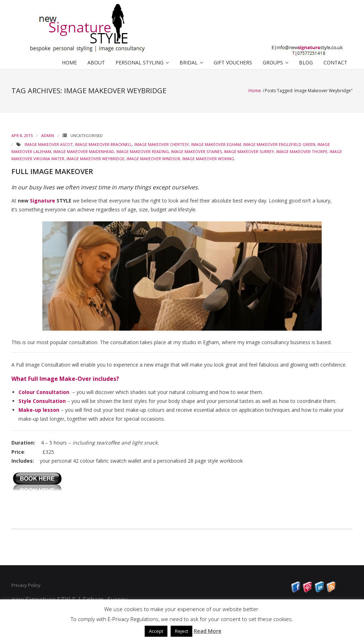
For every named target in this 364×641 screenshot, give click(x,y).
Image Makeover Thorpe (302, 151)
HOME (69, 62)
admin (48, 135)
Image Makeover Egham (216, 144)
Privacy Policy (26, 585)
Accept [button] (156, 631)
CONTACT (335, 62)
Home (255, 91)
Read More (208, 631)
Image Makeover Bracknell (104, 144)
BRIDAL (189, 62)
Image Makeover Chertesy (162, 144)
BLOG (306, 62)
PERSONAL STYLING (140, 62)
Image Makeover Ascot (49, 144)
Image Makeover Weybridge (95, 159)
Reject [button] (181, 631)
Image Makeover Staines (196, 151)
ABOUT (96, 62)
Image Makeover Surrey (249, 151)
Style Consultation (42, 401)
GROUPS (273, 62)
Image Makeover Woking (208, 159)
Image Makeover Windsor (153, 159)
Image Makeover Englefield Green (279, 144)
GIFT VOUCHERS (233, 62)
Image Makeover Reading (143, 151)
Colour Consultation (44, 392)
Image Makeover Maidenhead (84, 151)
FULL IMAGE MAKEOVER (52, 171)
